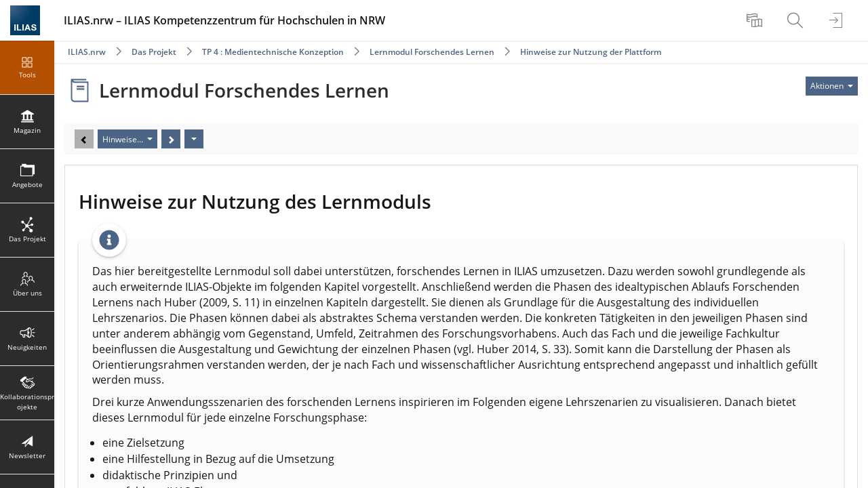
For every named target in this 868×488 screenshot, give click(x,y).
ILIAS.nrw (87, 52)
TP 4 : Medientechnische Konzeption (273, 52)
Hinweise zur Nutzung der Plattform (591, 52)
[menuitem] (756, 20)
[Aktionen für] (832, 86)
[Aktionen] (194, 139)
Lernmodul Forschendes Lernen (432, 52)
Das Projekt (154, 52)
